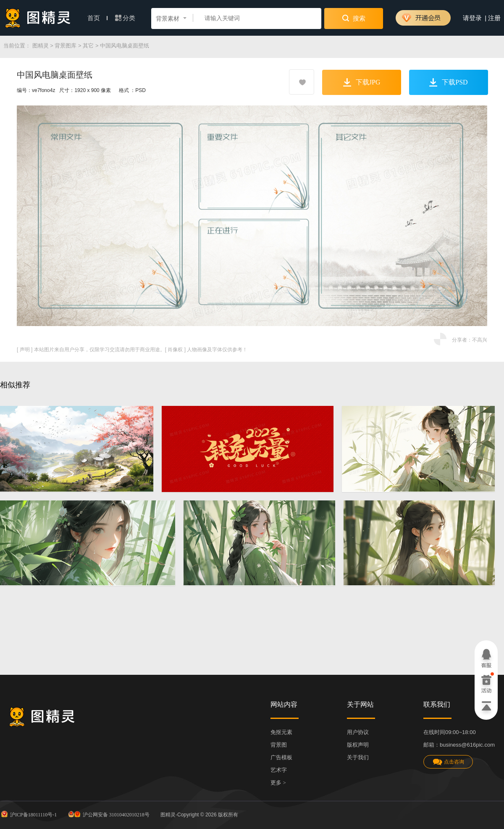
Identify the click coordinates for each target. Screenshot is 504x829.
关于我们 (358, 757)
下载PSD (448, 82)
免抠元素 (281, 732)
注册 (494, 18)
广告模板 (281, 757)
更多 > (278, 783)
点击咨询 (448, 762)
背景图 (279, 745)
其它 (88, 46)
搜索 (354, 18)
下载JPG (362, 82)
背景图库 (66, 46)
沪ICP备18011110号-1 (28, 814)
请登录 (472, 18)
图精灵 (41, 46)
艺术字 (279, 770)
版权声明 (358, 745)
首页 (97, 18)
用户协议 (358, 732)
